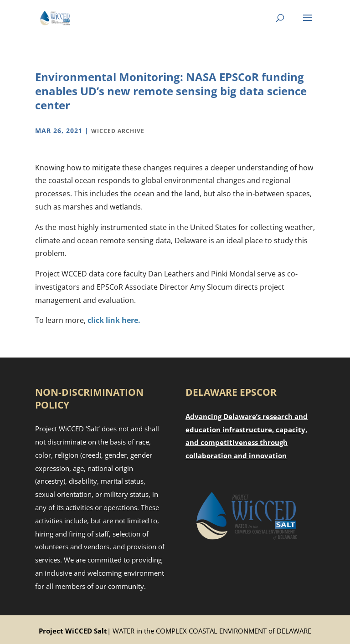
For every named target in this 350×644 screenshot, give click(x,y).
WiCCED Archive (118, 131)
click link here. (114, 320)
